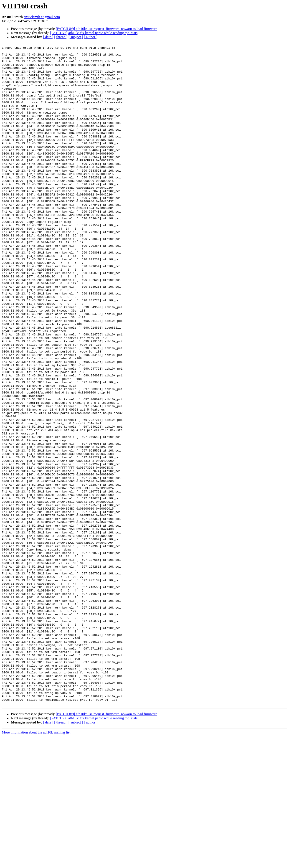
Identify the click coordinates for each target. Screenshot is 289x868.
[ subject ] (76, 37)
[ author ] (91, 37)
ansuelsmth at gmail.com (42, 17)
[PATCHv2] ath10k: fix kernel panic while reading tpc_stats (94, 33)
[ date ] (48, 37)
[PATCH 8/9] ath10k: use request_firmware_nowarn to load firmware (106, 29)
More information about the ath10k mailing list (36, 864)
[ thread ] (61, 37)
